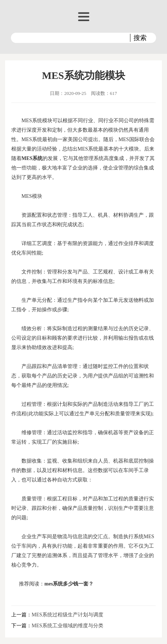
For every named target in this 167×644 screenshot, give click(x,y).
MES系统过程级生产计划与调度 (67, 615)
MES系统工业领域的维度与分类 (67, 626)
